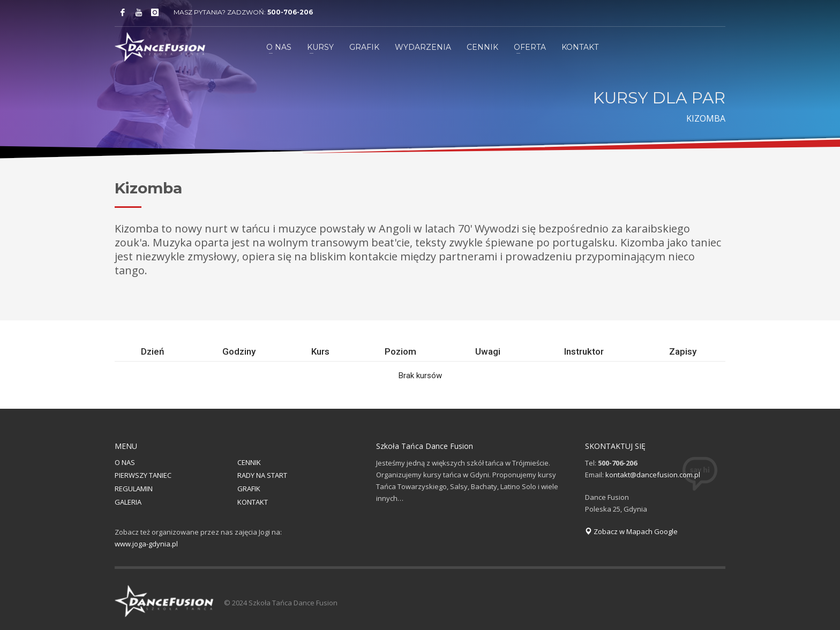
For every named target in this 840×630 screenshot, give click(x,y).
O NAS (125, 462)
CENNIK (249, 462)
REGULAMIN (134, 489)
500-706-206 (290, 12)
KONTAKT (253, 502)
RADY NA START (262, 475)
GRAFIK (249, 489)
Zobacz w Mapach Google (631, 531)
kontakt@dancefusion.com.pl (653, 475)
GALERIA (128, 502)
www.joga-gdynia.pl (146, 544)
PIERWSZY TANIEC (143, 475)
